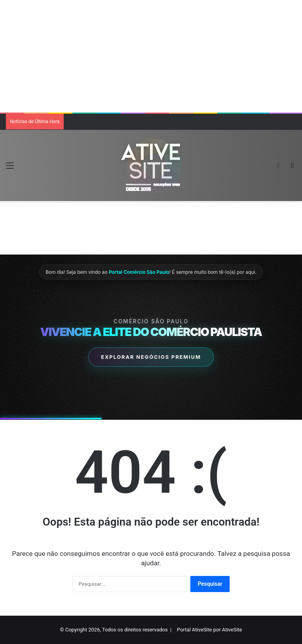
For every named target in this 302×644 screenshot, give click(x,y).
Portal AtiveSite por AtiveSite (209, 630)
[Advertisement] (151, 55)
